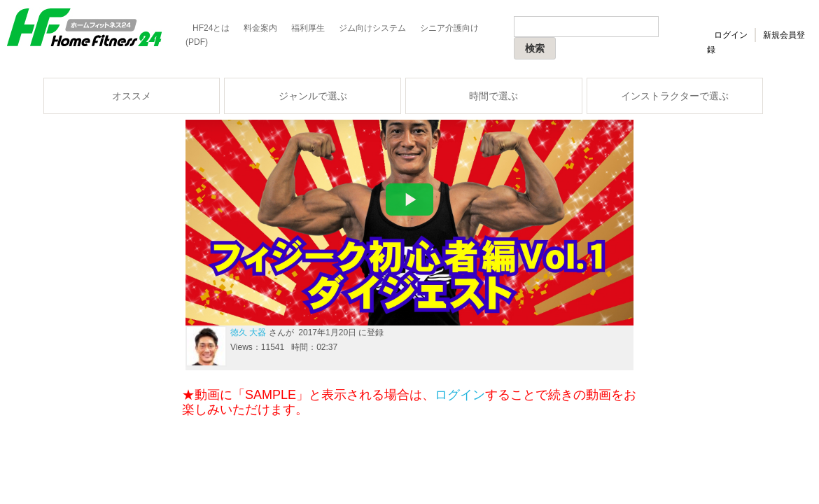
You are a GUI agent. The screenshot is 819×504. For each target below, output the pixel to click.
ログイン (731, 35)
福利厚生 (308, 28)
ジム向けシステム (372, 28)
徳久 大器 (248, 332)
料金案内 (260, 28)
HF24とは (211, 28)
